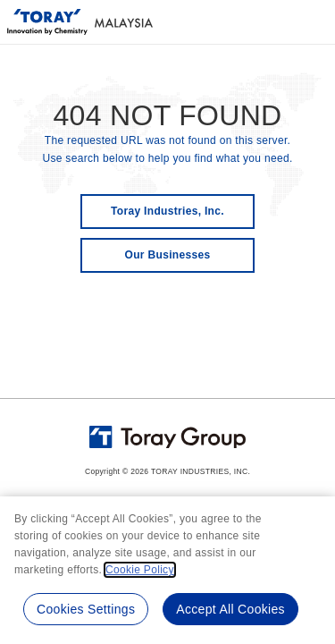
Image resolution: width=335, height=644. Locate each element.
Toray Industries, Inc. (167, 211)
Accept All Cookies (230, 609)
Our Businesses (168, 255)
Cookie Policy (140, 570)
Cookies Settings (86, 609)
